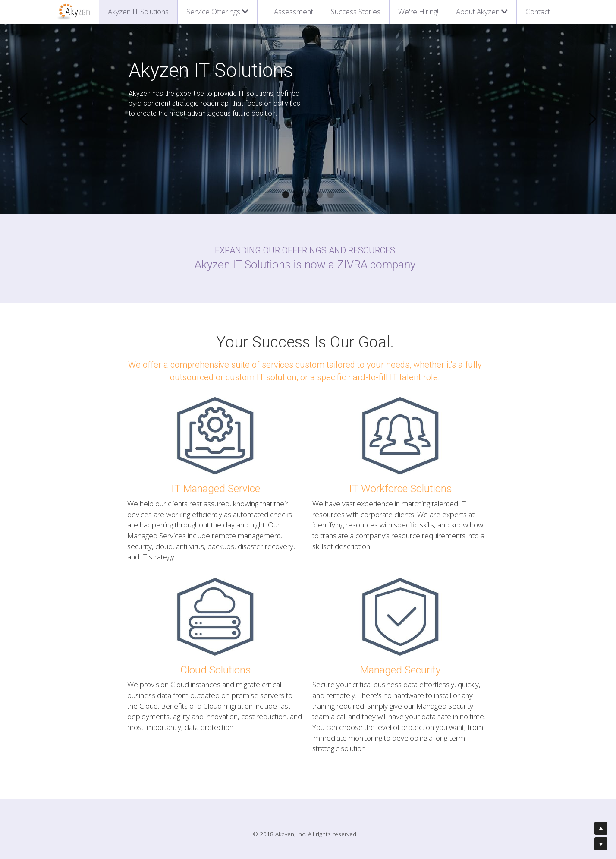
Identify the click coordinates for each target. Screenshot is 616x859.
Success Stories (356, 11)
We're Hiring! (418, 11)
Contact (538, 11)
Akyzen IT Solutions (138, 11)
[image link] (73, 11)
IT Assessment (290, 11)
